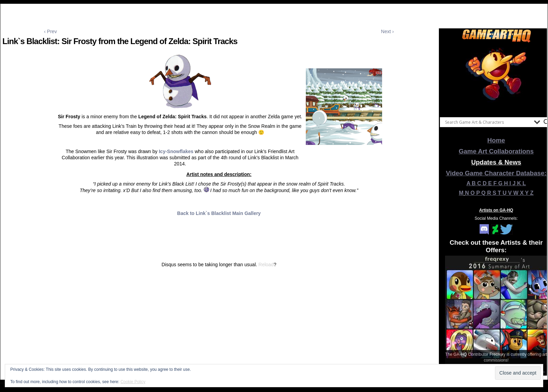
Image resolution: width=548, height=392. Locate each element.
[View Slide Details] (496, 78)
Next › (387, 31)
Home (496, 140)
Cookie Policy (133, 382)
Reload (266, 265)
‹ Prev (50, 31)
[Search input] (488, 122)
